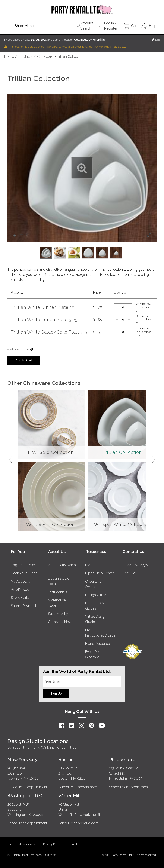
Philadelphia (122, 759)
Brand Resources (98, 644)
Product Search (85, 26)
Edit (156, 39)
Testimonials (58, 592)
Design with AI (96, 595)
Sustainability (58, 614)
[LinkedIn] (72, 726)
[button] (82, 168)
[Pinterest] (92, 726)
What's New (20, 590)
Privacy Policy (52, 844)
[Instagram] (82, 726)
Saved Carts (20, 598)
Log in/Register (23, 565)
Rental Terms (77, 844)
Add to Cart (24, 360)
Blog (89, 565)
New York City (22, 759)
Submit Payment (24, 606)
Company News (61, 622)
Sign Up (56, 694)
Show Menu (22, 26)
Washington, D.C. (25, 796)
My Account (20, 581)
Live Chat (130, 573)
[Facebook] (62, 726)
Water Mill (70, 796)
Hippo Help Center (100, 573)
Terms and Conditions (21, 844)
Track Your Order (24, 573)
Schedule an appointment (27, 787)
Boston (66, 759)
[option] (46, 253)
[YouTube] (102, 726)
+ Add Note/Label (18, 349)
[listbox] (82, 253)
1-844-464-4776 (135, 565)
